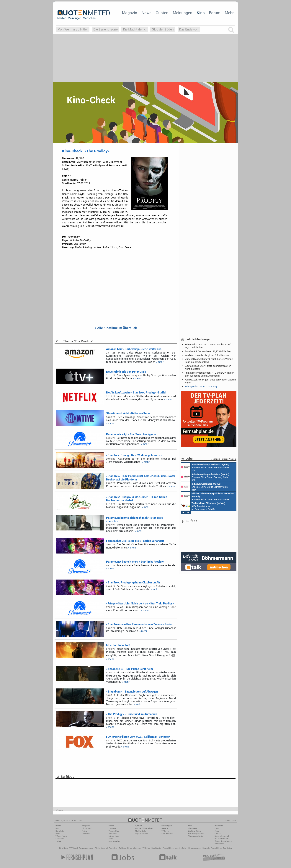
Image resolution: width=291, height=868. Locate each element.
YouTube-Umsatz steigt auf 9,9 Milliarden (207, 355)
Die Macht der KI (135, 29)
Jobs (217, 831)
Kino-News (193, 828)
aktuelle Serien (181, 848)
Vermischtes (114, 831)
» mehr (160, 362)
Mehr (229, 13)
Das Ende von (189, 29)
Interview (86, 834)
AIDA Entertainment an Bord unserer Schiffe (203, 506)
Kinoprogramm (195, 848)
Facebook (60, 839)
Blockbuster (156, 848)
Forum (215, 13)
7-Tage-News (61, 836)
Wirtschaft (113, 834)
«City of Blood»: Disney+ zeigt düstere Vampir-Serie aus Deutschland (209, 360)
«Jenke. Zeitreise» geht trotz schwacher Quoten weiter (210, 381)
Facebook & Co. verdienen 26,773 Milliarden (208, 351)
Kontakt (218, 834)
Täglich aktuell (141, 834)
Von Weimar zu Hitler (73, 29)
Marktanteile (140, 831)
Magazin (130, 13)
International (114, 836)
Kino (201, 13)
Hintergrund (87, 828)
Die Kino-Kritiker (195, 831)
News (147, 13)
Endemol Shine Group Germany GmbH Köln (205, 467)
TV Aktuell (74, 848)
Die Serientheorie (106, 29)
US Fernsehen (112, 848)
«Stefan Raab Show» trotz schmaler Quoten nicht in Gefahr (208, 367)
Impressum (219, 844)
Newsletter (60, 831)
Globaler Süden (163, 29)
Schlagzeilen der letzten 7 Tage (201, 386)
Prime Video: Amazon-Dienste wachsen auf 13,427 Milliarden (207, 346)
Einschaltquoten (134, 848)
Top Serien (227, 848)
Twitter (58, 841)
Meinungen (183, 13)
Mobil (58, 834)
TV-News (112, 828)
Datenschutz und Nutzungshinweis (222, 837)
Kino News (64, 848)
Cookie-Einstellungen (224, 841)
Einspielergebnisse (196, 834)
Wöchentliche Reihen (144, 828)
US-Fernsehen (114, 841)
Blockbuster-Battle (196, 836)
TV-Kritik (165, 831)
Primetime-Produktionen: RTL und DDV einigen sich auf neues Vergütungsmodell (209, 374)
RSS (57, 828)
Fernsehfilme (168, 848)
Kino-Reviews (167, 834)
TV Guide (146, 848)
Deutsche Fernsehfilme (212, 848)
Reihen (85, 831)
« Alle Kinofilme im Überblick (116, 328)
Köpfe (111, 839)
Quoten (162, 13)
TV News (122, 848)
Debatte (165, 828)
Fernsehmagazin (86, 848)
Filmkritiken (100, 848)
